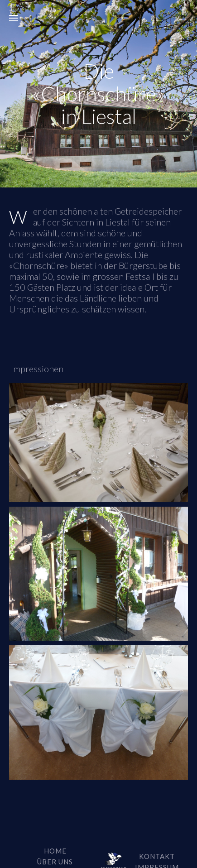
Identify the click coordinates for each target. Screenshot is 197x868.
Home (55, 851)
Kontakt (157, 856)
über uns (55, 862)
